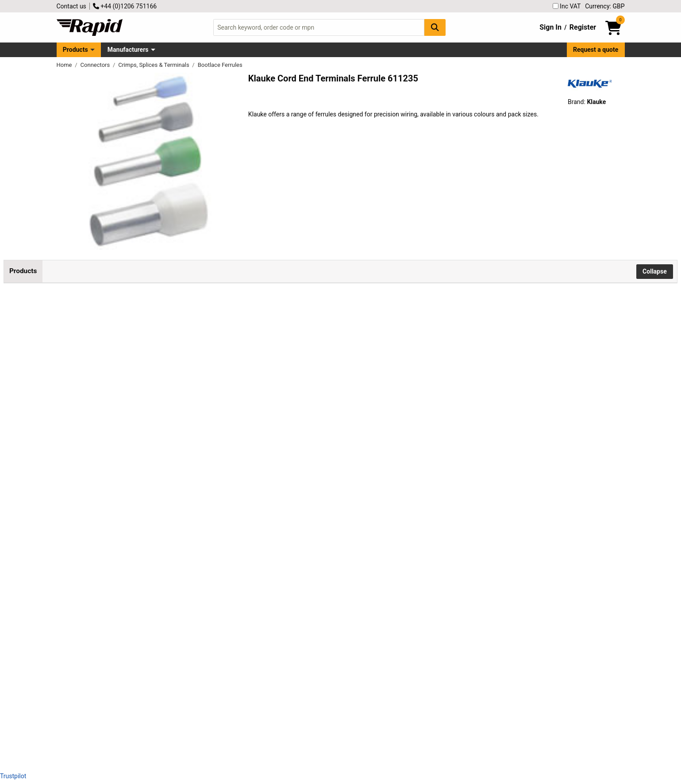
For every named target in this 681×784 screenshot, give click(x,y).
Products (75, 50)
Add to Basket (269, 334)
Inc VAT (567, 6)
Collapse (655, 271)
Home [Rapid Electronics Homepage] (65, 65)
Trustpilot (13, 776)
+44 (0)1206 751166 (125, 6)
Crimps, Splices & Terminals (154, 65)
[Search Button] (435, 27)
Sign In (550, 27)
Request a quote (596, 50)
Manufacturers (128, 50)
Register (583, 27)
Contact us (71, 6)
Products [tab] (23, 271)
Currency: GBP (605, 6)
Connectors (96, 65)
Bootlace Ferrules (220, 65)
